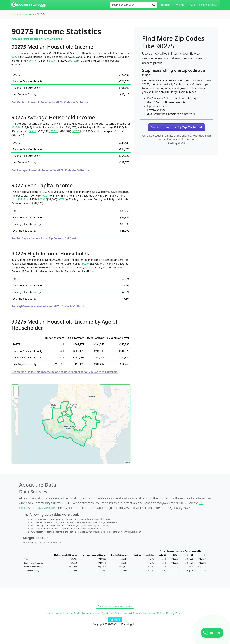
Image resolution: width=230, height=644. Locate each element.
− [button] (16, 393)
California (28, 14)
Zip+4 (105, 613)
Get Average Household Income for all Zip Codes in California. (51, 170)
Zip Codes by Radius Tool (84, 613)
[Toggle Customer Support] (212, 633)
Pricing (180, 5)
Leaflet (127, 462)
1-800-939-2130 (208, 5)
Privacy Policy (174, 613)
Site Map (115, 613)
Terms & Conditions (134, 613)
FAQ (50, 613)
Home (15, 14)
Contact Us (61, 613)
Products (165, 5)
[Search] (154, 5)
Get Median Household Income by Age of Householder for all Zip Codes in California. (65, 372)
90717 (32, 61)
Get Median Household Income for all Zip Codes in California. (50, 102)
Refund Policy (156, 613)
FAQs (192, 5)
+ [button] (16, 389)
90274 (15, 57)
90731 (53, 61)
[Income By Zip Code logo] (29, 5)
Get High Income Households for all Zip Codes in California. (49, 306)
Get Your (176, 127)
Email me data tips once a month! (115, 606)
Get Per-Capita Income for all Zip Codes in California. (45, 238)
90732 (73, 61)
